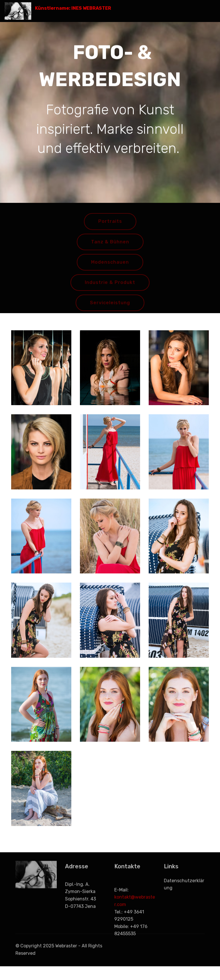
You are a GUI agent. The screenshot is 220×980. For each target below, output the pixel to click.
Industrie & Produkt (110, 287)
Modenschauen (110, 266)
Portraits (110, 226)
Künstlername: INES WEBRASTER (73, 8)
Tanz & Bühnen (110, 246)
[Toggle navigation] (211, 9)
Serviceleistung (110, 307)
